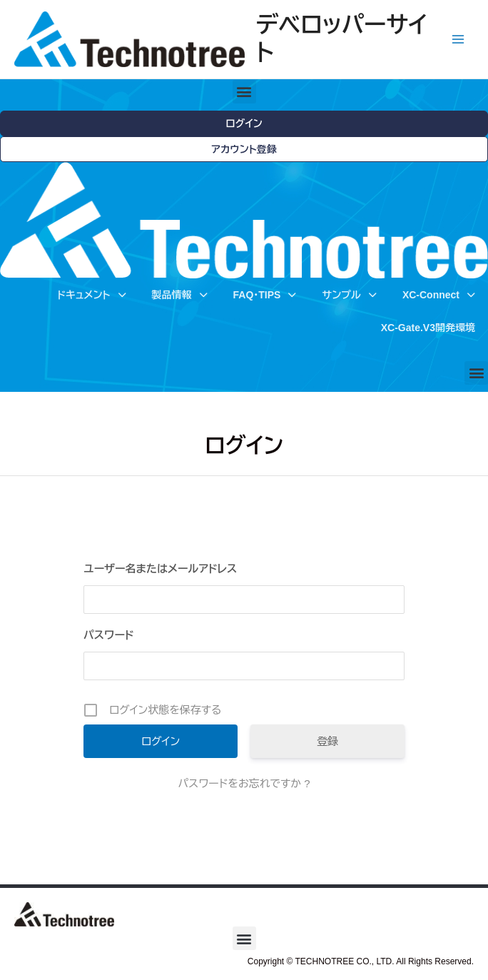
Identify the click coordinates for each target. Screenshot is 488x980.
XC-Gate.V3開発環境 (428, 328)
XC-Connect (439, 295)
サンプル (349, 295)
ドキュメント (91, 295)
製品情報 (180, 295)
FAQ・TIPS (265, 295)
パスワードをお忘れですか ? (244, 783)
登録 (327, 741)
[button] (244, 92)
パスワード (109, 635)
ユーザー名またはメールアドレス (160, 569)
